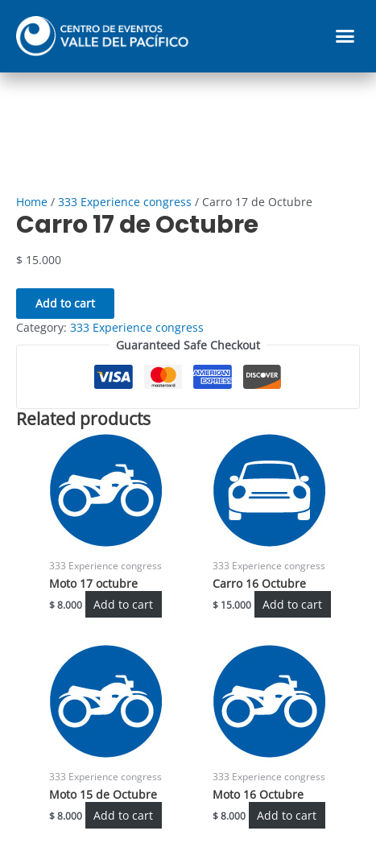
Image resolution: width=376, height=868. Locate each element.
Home (32, 202)
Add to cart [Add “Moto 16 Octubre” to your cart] (287, 815)
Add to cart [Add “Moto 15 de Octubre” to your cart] (123, 815)
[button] (345, 36)
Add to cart (65, 303)
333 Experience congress (125, 202)
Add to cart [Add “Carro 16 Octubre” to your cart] (292, 604)
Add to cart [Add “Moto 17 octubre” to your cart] (123, 604)
